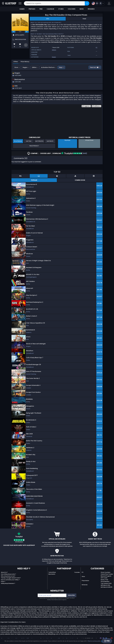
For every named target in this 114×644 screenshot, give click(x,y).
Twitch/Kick (52, 573)
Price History (25, 62)
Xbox (83, 577)
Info (48, 19)
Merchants (52, 575)
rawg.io (54, 50)
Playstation (85, 581)
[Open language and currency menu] (98, 3)
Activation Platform (48, 67)
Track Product (34, 147)
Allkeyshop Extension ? (8, 584)
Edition (34, 67)
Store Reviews (105, 582)
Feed (84, 19)
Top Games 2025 (106, 584)
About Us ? (4, 573)
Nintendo (85, 585)
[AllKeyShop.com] (9, 3)
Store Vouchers (106, 573)
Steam (54, 57)
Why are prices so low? (8, 577)
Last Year (29, 142)
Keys (61, 67)
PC (83, 573)
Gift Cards (104, 579)
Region (25, 67)
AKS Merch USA (105, 586)
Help (107, 641)
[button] (109, 3)
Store (16, 67)
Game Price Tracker (107, 575)
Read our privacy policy (94, 641)
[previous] (13, 32)
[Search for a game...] (57, 3)
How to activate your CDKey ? (10, 580)
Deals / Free (104, 580)
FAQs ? (3, 582)
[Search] (87, 3)
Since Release (18, 142)
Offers (16, 62)
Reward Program (106, 577)
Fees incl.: (94, 67)
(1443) (74, 154)
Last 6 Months (39, 142)
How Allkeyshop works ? (8, 575)
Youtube (77, 573)
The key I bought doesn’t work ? (11, 579)
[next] (27, 32)
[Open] (20, 3)
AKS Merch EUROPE (107, 588)
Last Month (50, 142)
